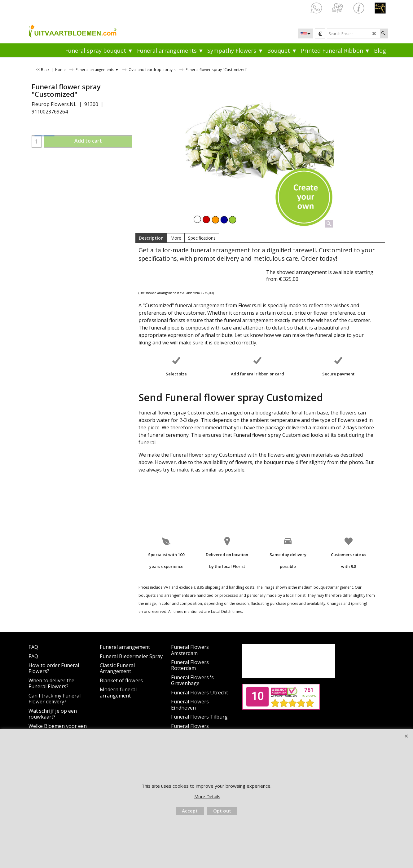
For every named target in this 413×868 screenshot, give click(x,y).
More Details (207, 797)
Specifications (202, 238)
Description (151, 238)
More (176, 238)
